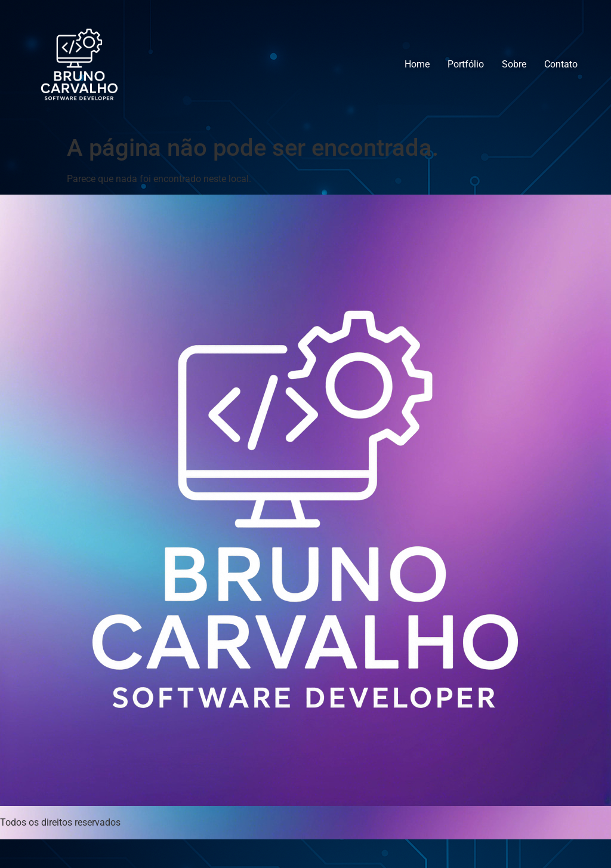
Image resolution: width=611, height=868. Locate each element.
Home (417, 64)
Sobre (514, 64)
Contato (561, 64)
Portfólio (466, 64)
